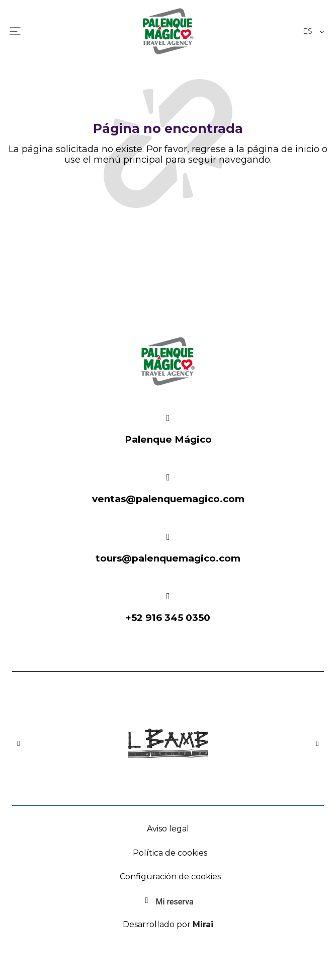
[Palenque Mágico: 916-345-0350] (168, 596)
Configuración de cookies (170, 877)
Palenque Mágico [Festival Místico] (168, 439)
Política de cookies (170, 853)
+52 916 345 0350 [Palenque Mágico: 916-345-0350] (168, 618)
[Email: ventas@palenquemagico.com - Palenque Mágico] (168, 477)
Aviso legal (168, 829)
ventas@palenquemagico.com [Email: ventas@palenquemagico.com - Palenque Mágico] (168, 499)
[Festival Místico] (168, 418)
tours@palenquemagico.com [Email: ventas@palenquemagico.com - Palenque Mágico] (168, 558)
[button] (18, 744)
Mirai (203, 924)
